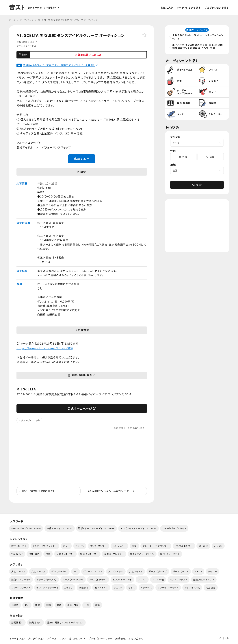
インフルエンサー (184, 546)
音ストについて (77, 639)
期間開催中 (17, 622)
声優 (134, 546)
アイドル (32, 46)
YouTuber (17, 554)
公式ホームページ (82, 409)
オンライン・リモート (168, 587)
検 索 (197, 185)
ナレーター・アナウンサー (156, 546)
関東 (38, 605)
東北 (27, 605)
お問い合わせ (136, 639)
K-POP (198, 571)
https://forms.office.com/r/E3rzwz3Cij (45, 348)
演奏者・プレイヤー (114, 554)
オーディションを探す (189, 8)
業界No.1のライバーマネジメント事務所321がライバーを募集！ (60, 65)
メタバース (146, 587)
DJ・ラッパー (119, 546)
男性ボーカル (18, 571)
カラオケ (69, 587)
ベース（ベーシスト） (73, 579)
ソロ (75, 571)
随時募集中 (35, 622)
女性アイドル (136, 571)
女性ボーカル (38, 571)
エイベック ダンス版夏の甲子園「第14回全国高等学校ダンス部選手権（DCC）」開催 (198, 47)
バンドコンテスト (178, 579)
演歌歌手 (84, 587)
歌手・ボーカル (19, 546)
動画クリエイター (89, 554)
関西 (59, 605)
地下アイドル (101, 587)
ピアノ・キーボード (122, 579)
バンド (66, 546)
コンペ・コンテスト (21, 587)
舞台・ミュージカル (170, 554)
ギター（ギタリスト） (47, 579)
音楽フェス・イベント (204, 579)
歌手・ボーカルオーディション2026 (97, 528)
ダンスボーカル (59, 571)
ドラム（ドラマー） (98, 579)
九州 (87, 605)
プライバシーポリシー (101, 639)
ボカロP (118, 587)
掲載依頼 (121, 639)
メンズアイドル (116, 571)
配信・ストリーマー (21, 579)
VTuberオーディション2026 (26, 528)
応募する (82, 159)
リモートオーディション (174, 528)
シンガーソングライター (45, 546)
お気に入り (167, 8)
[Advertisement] (82, 458)
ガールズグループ (158, 571)
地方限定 (211, 587)
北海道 (15, 605)
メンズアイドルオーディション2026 (138, 528)
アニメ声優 (158, 579)
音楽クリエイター (65, 554)
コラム (63, 639)
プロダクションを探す (217, 8)
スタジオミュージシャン (142, 554)
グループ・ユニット (30, 420)
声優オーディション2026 (59, 528)
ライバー (212, 571)
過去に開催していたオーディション (65, 622)
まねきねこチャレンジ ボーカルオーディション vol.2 (198, 37)
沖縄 (97, 605)
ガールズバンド (181, 571)
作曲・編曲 (34, 554)
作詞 (48, 554)
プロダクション (36, 639)
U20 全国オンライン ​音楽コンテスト (110, 491)
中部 (48, 605)
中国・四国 (73, 605)
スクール (52, 639)
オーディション (17, 639)
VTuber (218, 546)
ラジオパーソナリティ (47, 587)
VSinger (203, 546)
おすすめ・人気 (192, 587)
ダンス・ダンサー (98, 546)
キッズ (132, 587)
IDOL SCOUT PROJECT (37, 491)
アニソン (142, 579)
